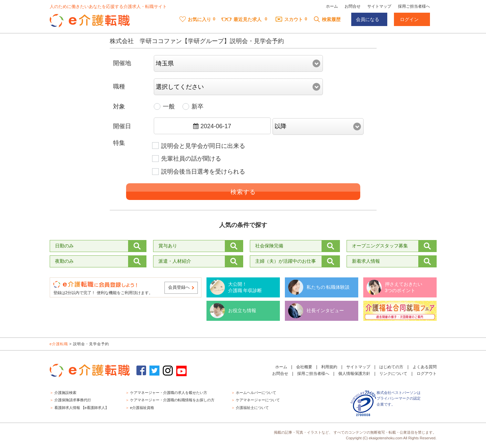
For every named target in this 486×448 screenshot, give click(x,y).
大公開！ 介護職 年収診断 (245, 287)
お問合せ (353, 6)
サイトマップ (379, 6)
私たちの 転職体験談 (328, 287)
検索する (243, 192)
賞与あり (168, 246)
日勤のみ (64, 246)
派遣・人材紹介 (175, 261)
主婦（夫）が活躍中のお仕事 (286, 261)
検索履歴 (327, 19)
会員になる (368, 19)
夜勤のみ (64, 261)
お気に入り (195, 19)
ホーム (332, 6)
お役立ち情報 (242, 310)
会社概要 (304, 367)
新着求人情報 (366, 261)
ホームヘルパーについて (256, 393)
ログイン (409, 19)
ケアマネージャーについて (258, 400)
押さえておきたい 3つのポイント (404, 287)
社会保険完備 (269, 246)
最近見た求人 (241, 19)
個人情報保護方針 (354, 374)
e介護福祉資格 (142, 408)
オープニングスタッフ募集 (380, 246)
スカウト (289, 19)
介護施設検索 (65, 393)
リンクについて (393, 374)
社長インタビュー (325, 310)
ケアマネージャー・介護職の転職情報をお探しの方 (172, 400)
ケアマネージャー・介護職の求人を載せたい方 (169, 393)
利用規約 (329, 367)
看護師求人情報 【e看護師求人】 (82, 408)
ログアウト (427, 374)
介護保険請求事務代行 (73, 400)
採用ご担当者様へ (414, 6)
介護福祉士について (252, 408)
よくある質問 (425, 367)
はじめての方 (391, 367)
